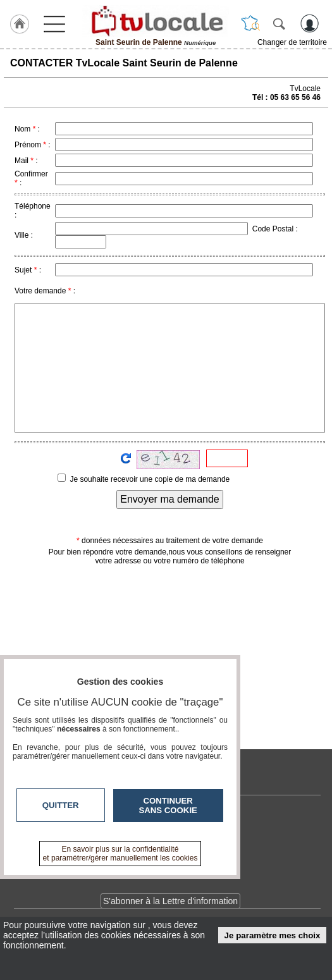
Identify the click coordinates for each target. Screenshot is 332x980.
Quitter (61, 805)
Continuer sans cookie (168, 805)
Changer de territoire (292, 42)
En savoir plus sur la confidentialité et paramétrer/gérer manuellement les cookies (120, 854)
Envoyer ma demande (170, 499)
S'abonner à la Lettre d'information (170, 901)
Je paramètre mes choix (273, 935)
